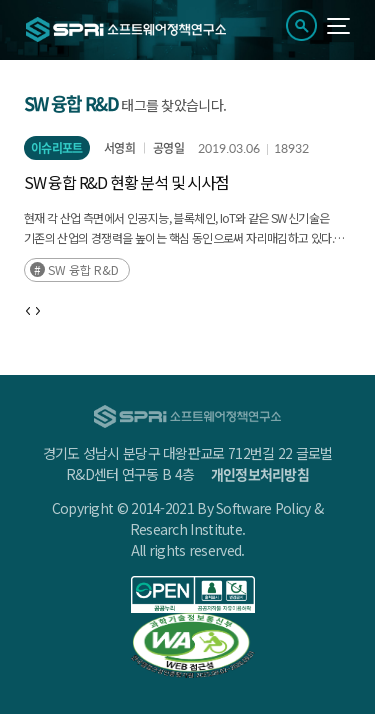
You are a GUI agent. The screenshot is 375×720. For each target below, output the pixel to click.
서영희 (119, 148)
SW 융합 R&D (83, 269)
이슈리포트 (57, 148)
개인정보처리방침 (260, 474)
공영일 (168, 148)
